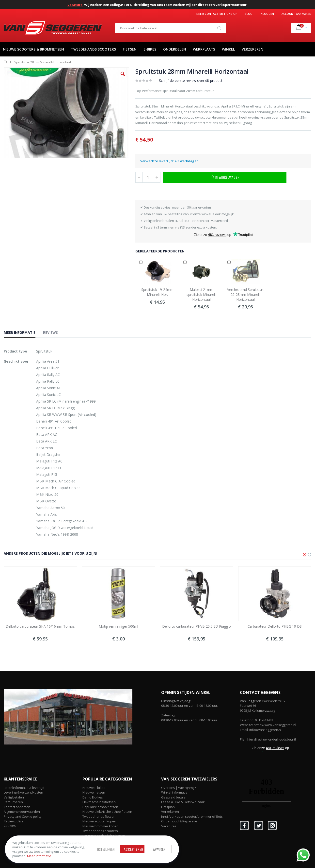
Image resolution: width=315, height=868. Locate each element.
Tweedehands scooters (100, 831)
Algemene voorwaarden (22, 812)
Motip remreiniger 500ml (118, 626)
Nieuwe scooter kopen (99, 821)
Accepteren (132, 849)
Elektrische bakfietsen (99, 802)
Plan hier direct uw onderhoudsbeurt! (268, 739)
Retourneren (13, 802)
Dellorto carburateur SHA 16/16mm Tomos (40, 626)
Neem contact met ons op (217, 14)
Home (6, 62)
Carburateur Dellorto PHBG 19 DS (275, 626)
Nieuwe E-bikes (94, 788)
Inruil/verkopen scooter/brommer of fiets (192, 816)
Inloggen (267, 14)
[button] (123, 78)
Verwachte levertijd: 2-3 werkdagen (169, 161)
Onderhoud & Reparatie (179, 821)
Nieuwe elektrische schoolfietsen (107, 812)
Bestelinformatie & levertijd (24, 788)
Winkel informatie (174, 792)
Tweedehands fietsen (99, 816)
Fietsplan (168, 807)
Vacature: (75, 5)
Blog (248, 14)
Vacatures (169, 826)
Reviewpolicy (13, 821)
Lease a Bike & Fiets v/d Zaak (183, 802)
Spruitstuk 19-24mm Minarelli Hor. (157, 292)
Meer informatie (39, 856)
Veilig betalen (14, 797)
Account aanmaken (296, 14)
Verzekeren (170, 812)
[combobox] (171, 28)
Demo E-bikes (93, 797)
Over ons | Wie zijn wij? (179, 788)
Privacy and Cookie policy (23, 816)
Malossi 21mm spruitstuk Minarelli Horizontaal (201, 294)
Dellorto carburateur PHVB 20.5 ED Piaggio (197, 626)
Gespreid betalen (174, 797)
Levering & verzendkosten (23, 792)
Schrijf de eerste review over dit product (191, 80)
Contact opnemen (17, 807)
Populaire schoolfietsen (100, 807)
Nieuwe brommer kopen (101, 826)
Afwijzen (157, 849)
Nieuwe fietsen (94, 792)
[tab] (23, 333)
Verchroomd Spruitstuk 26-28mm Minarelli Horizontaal (245, 294)
